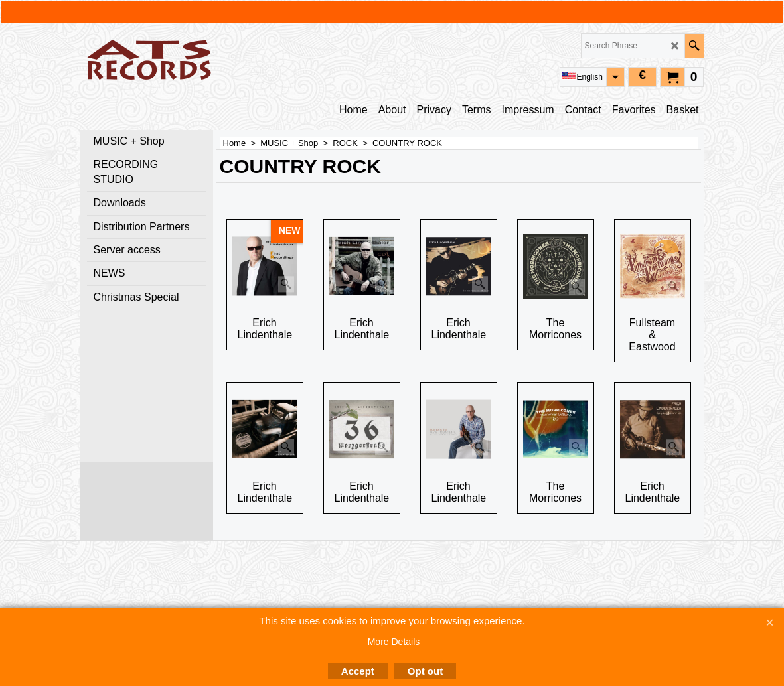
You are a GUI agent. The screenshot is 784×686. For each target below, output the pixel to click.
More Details (394, 642)
